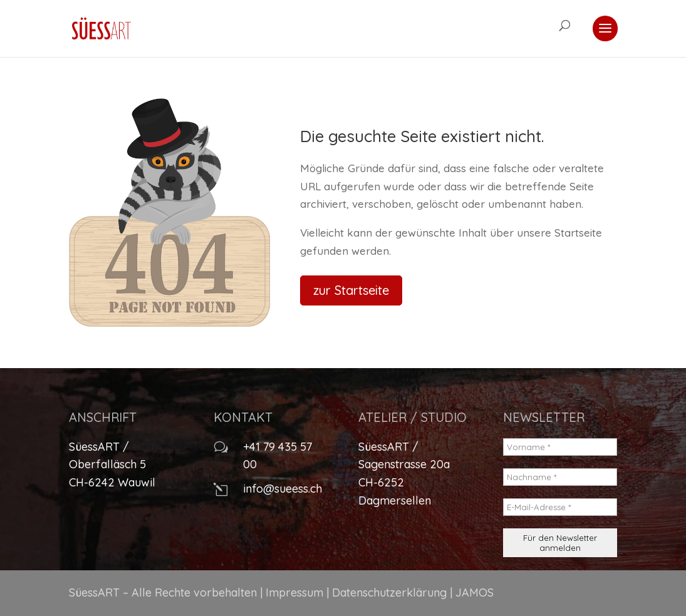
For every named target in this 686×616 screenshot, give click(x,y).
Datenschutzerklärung (389, 593)
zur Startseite (351, 290)
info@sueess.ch (283, 489)
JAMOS (475, 593)
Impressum (294, 593)
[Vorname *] (560, 447)
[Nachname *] (560, 477)
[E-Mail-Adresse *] (560, 507)
